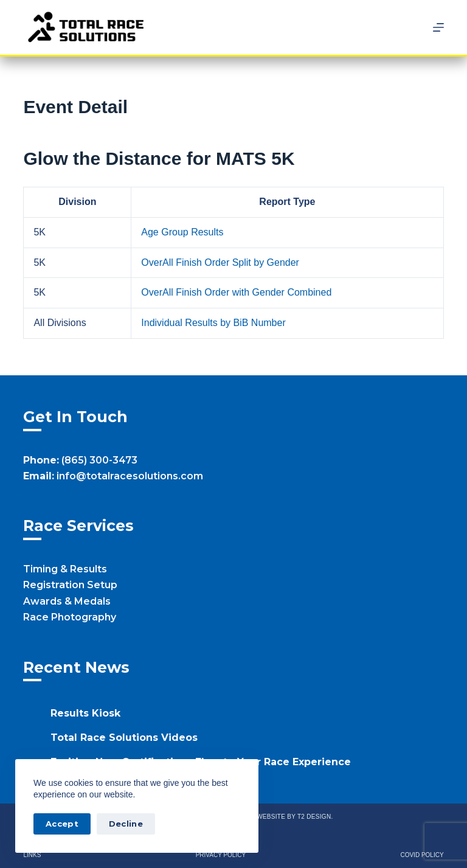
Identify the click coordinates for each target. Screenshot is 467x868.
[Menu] (438, 27)
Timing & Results (65, 569)
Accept (62, 824)
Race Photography (70, 617)
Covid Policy (422, 855)
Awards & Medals (67, 601)
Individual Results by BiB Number (213, 323)
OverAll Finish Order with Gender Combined (236, 292)
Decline (126, 824)
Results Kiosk (85, 713)
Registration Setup (70, 585)
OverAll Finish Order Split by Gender (220, 262)
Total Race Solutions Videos (124, 738)
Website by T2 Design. (295, 817)
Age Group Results (182, 232)
